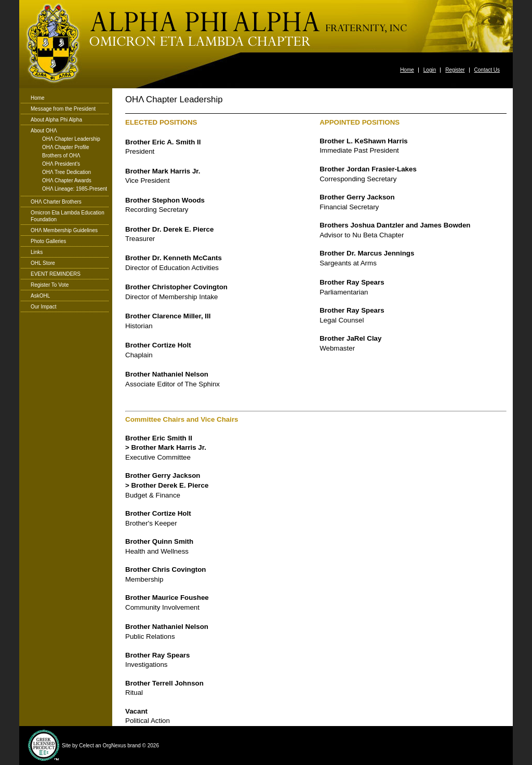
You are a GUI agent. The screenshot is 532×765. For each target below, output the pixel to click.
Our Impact (43, 307)
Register (455, 70)
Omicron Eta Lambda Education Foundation (68, 216)
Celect (86, 746)
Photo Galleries (48, 241)
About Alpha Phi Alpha (56, 120)
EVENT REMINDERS (56, 274)
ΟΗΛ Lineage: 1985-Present (75, 189)
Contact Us (487, 70)
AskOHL (40, 296)
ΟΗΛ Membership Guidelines (64, 230)
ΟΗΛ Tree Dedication (66, 172)
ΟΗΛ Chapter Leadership (71, 139)
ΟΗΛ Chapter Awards (67, 181)
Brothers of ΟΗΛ (61, 156)
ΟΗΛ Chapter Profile (66, 147)
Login (430, 70)
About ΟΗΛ (44, 131)
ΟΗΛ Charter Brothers (56, 202)
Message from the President (63, 109)
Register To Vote (50, 285)
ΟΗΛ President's (61, 164)
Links (37, 252)
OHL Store (43, 263)
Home (407, 70)
